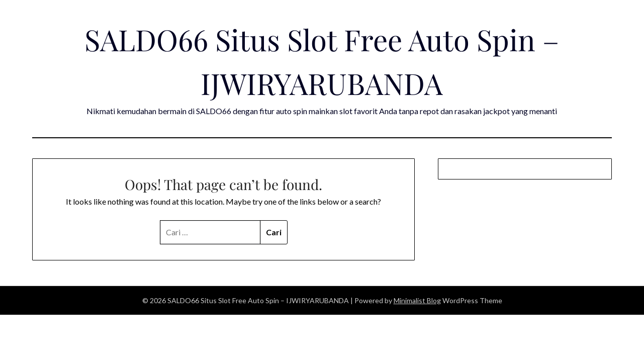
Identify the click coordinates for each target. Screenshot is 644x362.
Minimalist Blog (417, 300)
